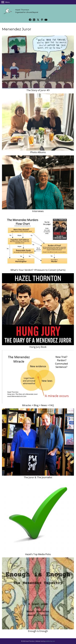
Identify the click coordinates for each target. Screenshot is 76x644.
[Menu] (5, 2)
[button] (30, 20)
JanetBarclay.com (50, 641)
